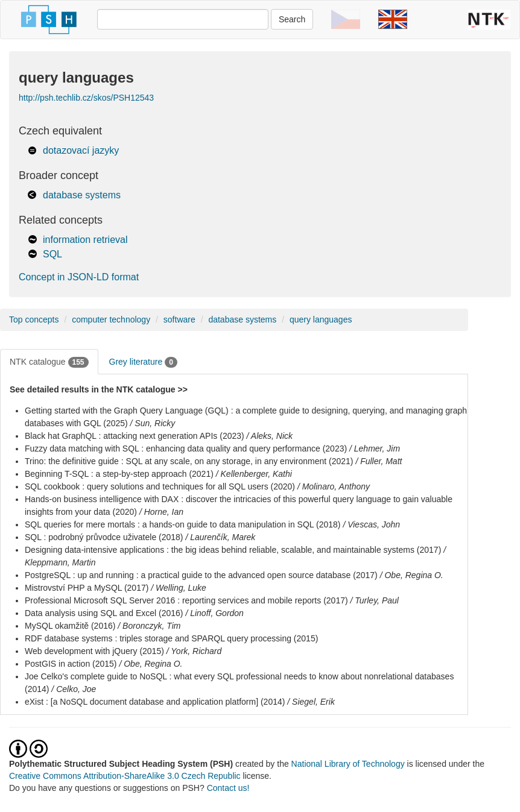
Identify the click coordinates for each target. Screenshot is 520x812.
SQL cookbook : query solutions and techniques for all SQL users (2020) (160, 486)
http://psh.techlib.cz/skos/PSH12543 (86, 98)
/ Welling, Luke (179, 588)
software (179, 319)
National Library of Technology (348, 764)
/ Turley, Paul (375, 600)
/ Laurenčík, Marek (220, 537)
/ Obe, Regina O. (412, 575)
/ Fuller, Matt (379, 461)
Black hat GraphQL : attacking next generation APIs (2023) (135, 436)
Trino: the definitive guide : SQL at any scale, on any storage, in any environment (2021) (189, 461)
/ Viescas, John (371, 524)
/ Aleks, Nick (270, 436)
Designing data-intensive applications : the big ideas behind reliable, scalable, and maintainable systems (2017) (233, 550)
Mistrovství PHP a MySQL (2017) (87, 588)
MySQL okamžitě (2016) (70, 626)
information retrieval (85, 240)
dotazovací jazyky (81, 150)
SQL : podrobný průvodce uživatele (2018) (104, 537)
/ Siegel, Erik (311, 702)
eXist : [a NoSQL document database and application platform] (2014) (155, 702)
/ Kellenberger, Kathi (254, 474)
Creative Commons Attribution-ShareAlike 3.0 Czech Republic (126, 776)
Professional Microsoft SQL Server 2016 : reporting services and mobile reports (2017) (186, 600)
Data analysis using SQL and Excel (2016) (104, 613)
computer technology (111, 319)
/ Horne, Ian (161, 512)
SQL (52, 254)
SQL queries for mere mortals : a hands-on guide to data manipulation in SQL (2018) (182, 524)
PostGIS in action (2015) (71, 664)
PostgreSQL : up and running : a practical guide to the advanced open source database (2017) (201, 575)
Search (292, 19)
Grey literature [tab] (143, 362)
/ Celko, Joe (74, 689)
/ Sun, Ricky (153, 423)
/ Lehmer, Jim (375, 448)
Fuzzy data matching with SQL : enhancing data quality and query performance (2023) (186, 448)
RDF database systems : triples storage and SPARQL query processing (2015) (171, 638)
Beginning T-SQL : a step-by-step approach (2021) (119, 474)
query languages (321, 319)
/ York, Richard (194, 651)
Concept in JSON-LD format (79, 277)
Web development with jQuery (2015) (94, 651)
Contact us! (228, 788)
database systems (82, 195)
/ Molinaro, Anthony (334, 486)
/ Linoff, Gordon (214, 613)
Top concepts (34, 319)
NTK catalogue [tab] (49, 362)
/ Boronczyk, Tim (149, 626)
